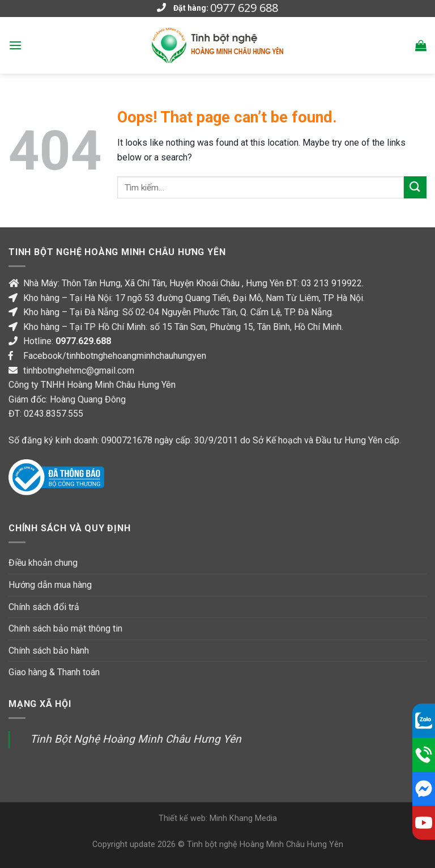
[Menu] (15, 45)
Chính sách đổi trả (44, 607)
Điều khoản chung (43, 563)
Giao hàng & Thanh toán (54, 672)
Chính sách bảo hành (49, 651)
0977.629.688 (83, 341)
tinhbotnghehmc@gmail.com (79, 371)
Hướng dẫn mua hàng (50, 585)
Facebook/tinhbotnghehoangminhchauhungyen (115, 356)
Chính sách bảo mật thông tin (65, 628)
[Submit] (415, 187)
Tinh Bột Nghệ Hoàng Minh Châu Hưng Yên (136, 739)
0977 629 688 (244, 8)
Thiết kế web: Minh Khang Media (218, 818)
